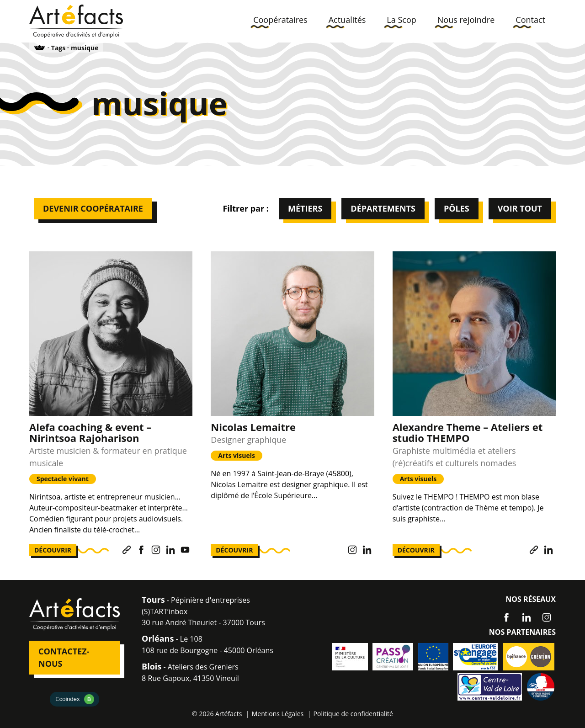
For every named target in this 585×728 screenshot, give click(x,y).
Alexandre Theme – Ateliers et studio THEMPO (468, 432)
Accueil (40, 47)
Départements (383, 208)
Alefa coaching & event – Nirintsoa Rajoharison (90, 432)
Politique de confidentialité (353, 714)
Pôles (457, 208)
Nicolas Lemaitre (253, 427)
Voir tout (520, 208)
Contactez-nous (64, 657)
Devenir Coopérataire (93, 208)
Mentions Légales (278, 714)
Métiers (305, 208)
